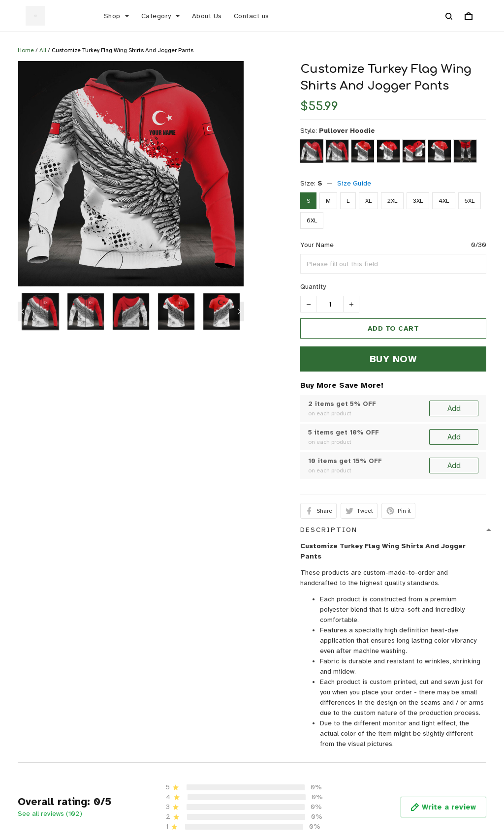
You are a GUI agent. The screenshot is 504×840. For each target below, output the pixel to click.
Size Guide (354, 183)
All (43, 50)
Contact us (252, 16)
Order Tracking (199, 772)
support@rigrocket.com (44, 750)
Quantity (313, 287)
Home (26, 50)
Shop (117, 16)
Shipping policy (367, 742)
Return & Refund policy (379, 727)
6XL (312, 220)
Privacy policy (365, 711)
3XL (418, 201)
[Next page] (239, 311)
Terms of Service (371, 757)
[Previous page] (23, 311)
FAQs (183, 757)
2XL (392, 201)
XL (368, 201)
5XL (470, 201)
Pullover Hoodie (347, 131)
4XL (444, 201)
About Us (207, 16)
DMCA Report (353, 808)
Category (161, 16)
